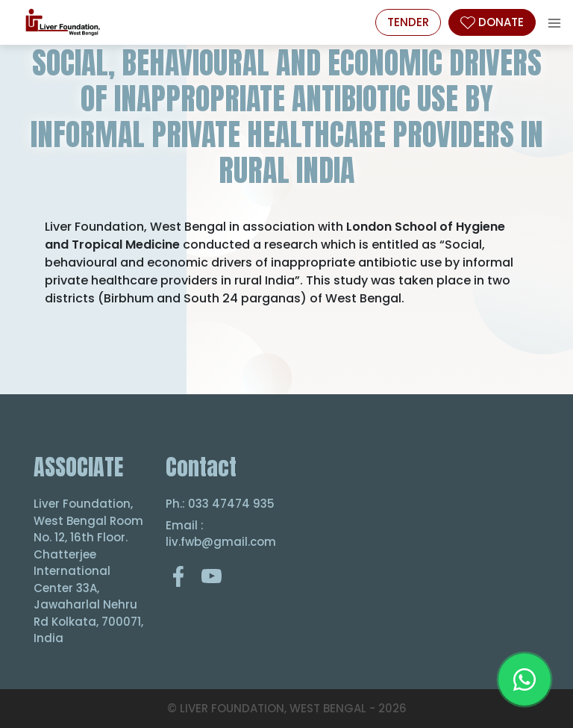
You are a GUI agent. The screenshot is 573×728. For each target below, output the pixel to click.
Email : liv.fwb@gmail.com (220, 534)
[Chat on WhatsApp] (525, 679)
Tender (408, 22)
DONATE (492, 22)
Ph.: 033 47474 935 (220, 504)
